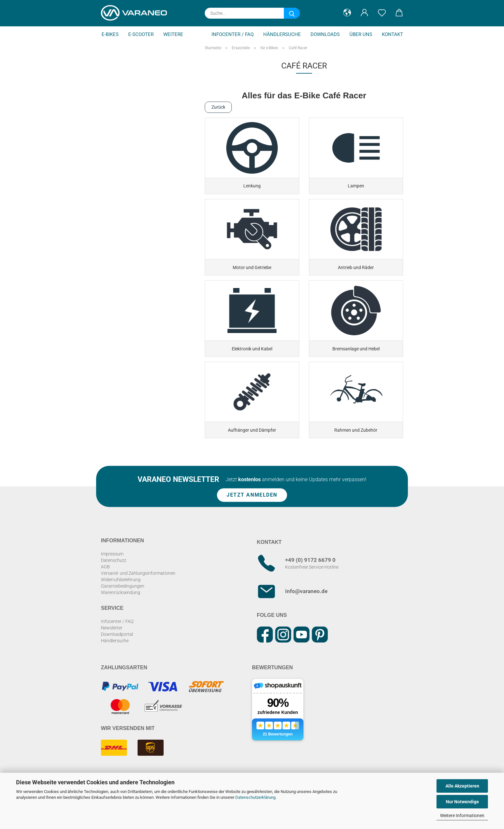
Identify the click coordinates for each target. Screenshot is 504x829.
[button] (347, 13)
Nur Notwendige (462, 802)
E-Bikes (110, 34)
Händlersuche (282, 34)
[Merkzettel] (382, 13)
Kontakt (392, 34)
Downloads (325, 34)
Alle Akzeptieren (462, 786)
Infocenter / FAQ (233, 34)
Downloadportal (117, 649)
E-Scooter (141, 34)
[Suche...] (292, 13)
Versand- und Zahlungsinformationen (138, 588)
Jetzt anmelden (252, 510)
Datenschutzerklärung (255, 797)
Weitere (173, 34)
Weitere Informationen (462, 815)
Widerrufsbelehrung (121, 595)
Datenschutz (114, 575)
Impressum (112, 569)
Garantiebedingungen (123, 601)
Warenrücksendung (121, 608)
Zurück (218, 107)
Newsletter (112, 643)
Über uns (361, 34)
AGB (105, 582)
